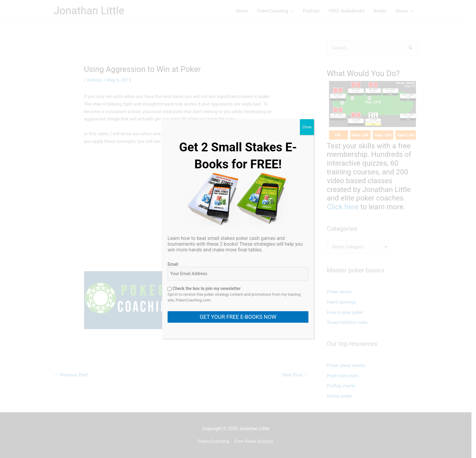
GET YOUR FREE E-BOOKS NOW (238, 317)
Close (307, 127)
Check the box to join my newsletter (204, 288)
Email (173, 264)
